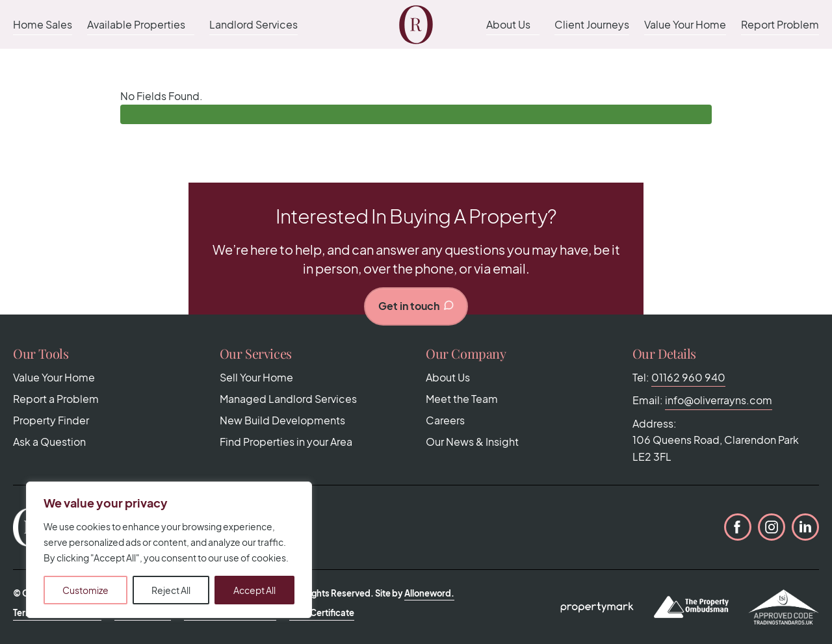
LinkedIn (805, 527)
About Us (508, 24)
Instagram (772, 527)
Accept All (254, 590)
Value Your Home (685, 24)
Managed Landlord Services (288, 399)
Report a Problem (56, 399)
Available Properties (136, 24)
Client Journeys (592, 24)
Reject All (171, 590)
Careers (445, 420)
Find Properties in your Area (286, 442)
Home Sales (43, 24)
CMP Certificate (322, 613)
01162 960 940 (688, 377)
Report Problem (780, 24)
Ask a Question (49, 442)
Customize (85, 590)
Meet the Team (462, 399)
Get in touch (416, 306)
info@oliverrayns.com (719, 400)
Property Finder (51, 420)
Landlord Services (253, 24)
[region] (169, 550)
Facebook (738, 527)
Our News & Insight (472, 442)
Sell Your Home (256, 377)
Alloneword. (429, 593)
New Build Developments (282, 420)
